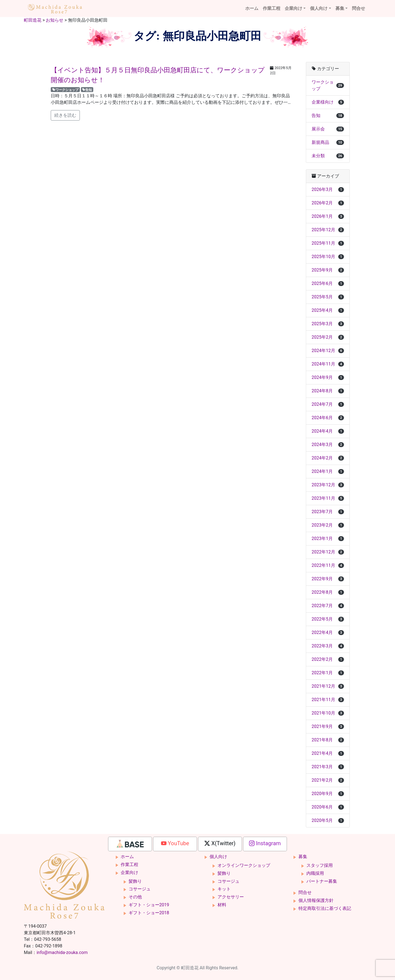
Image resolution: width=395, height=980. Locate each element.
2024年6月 (328, 418)
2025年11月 (328, 243)
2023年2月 (328, 525)
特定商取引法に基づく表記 (325, 908)
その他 (135, 897)
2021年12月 (328, 686)
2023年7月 (328, 512)
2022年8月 (328, 592)
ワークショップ (65, 90)
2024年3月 (328, 445)
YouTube (175, 843)
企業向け (294, 8)
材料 (222, 905)
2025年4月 (328, 310)
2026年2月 (328, 203)
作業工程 (272, 8)
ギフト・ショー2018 (149, 913)
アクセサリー (231, 897)
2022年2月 (328, 659)
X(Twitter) (220, 843)
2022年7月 (328, 606)
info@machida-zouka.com (62, 952)
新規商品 (328, 142)
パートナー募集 (322, 881)
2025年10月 (328, 257)
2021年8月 (328, 740)
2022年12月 (328, 552)
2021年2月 (328, 780)
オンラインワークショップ (244, 865)
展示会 (328, 129)
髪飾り (135, 881)
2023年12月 (328, 485)
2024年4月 (328, 431)
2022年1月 (328, 673)
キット (224, 889)
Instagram (265, 843)
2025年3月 (328, 324)
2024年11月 (328, 364)
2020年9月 (328, 794)
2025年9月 (328, 270)
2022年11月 (328, 565)
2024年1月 (328, 471)
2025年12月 (328, 230)
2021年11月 (328, 700)
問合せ (359, 8)
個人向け (319, 8)
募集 (340, 8)
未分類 (328, 156)
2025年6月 (328, 283)
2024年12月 (328, 351)
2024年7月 (328, 404)
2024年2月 (328, 458)
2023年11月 (328, 498)
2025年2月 (328, 337)
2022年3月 (328, 646)
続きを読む (65, 115)
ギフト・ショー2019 (149, 905)
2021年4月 (328, 753)
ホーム (252, 8)
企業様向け (328, 102)
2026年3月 (328, 189)
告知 (87, 90)
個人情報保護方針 (316, 900)
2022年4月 (328, 632)
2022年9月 (328, 579)
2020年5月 (328, 820)
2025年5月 (328, 297)
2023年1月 (328, 538)
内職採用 (315, 873)
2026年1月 (328, 216)
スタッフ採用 (320, 865)
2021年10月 (328, 713)
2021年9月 (328, 726)
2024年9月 (328, 377)
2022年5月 (328, 619)
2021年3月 (328, 767)
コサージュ (140, 889)
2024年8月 (328, 391)
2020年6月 (328, 807)
